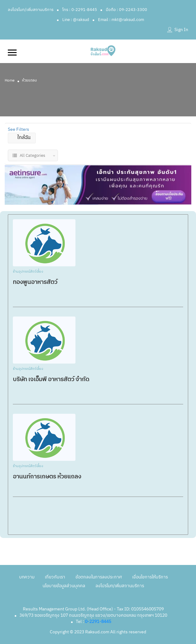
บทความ (27, 577)
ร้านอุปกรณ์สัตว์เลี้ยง (28, 272)
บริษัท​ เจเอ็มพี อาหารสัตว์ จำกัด (51, 379)
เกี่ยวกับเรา (55, 577)
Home (10, 80)
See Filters (18, 130)
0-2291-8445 (98, 622)
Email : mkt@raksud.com (121, 20)
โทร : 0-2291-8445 (80, 10)
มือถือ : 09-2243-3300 (126, 10)
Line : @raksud (76, 20)
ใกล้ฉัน (22, 138)
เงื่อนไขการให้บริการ (150, 577)
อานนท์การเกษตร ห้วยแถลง (47, 477)
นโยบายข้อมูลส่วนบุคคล (64, 586)
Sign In (181, 30)
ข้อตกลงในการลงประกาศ (99, 577)
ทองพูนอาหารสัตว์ (35, 282)
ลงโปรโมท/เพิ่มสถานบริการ (31, 10)
